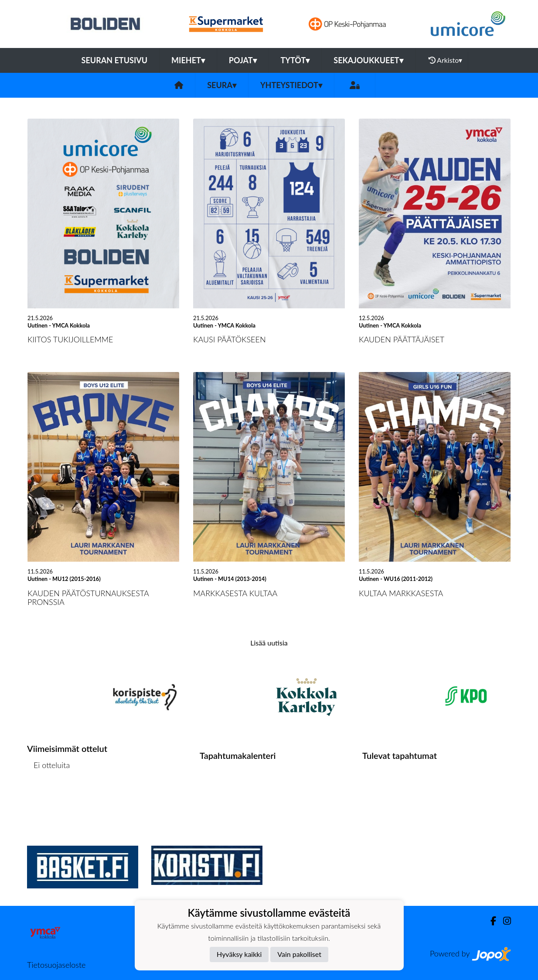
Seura (222, 85)
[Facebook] (490, 921)
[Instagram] (504, 921)
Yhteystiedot (291, 85)
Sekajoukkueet (368, 60)
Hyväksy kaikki (239, 954)
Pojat (243, 60)
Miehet (188, 60)
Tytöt (295, 60)
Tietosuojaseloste (56, 965)
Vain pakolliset (299, 954)
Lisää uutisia (269, 643)
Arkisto (446, 60)
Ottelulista (49, 799)
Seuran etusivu (115, 60)
